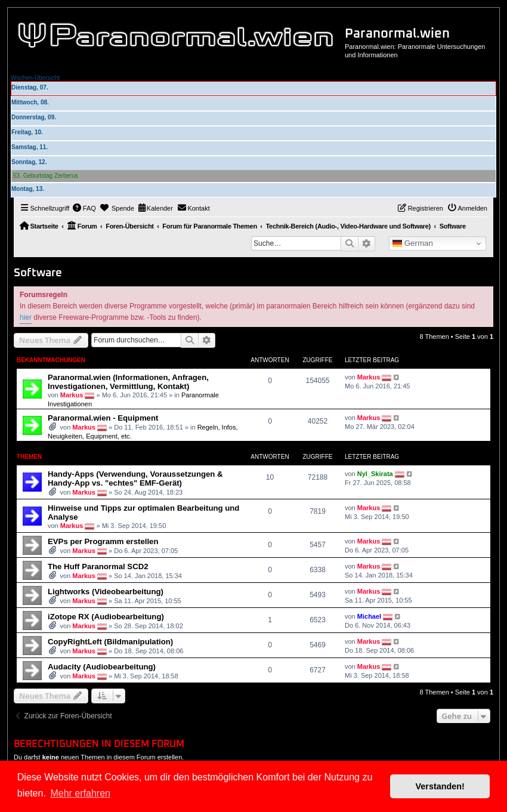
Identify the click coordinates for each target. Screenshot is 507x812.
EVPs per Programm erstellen (103, 541)
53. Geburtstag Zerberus (46, 176)
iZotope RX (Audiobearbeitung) (106, 617)
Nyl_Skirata (375, 474)
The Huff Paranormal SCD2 (98, 566)
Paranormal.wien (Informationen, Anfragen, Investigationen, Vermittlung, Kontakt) (128, 382)
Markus (72, 395)
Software (38, 273)
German (413, 243)
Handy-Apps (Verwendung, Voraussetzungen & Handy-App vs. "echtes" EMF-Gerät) (135, 478)
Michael (369, 616)
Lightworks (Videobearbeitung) (106, 592)
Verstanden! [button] (440, 786)
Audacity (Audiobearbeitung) (102, 667)
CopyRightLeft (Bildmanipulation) (110, 642)
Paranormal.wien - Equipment (103, 418)
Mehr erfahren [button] (80, 793)
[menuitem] (84, 208)
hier (26, 317)
